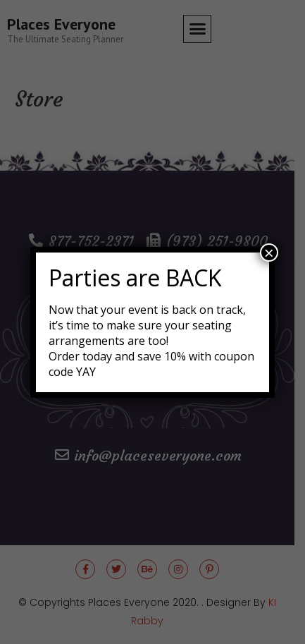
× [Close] (269, 253)
